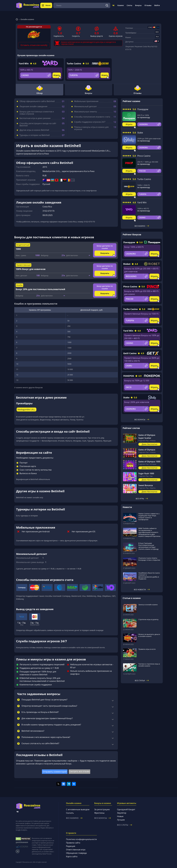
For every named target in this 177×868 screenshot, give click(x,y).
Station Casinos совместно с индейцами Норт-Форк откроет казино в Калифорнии (149, 517)
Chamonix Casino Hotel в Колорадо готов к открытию (149, 559)
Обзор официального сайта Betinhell (37, 101)
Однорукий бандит (126, 809)
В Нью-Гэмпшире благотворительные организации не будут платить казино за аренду (148, 546)
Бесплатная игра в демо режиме (35, 118)
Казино (121, 5)
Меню (46, 5)
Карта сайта (72, 856)
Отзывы (148, 5)
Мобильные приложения (86, 101)
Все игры (142, 499)
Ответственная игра (76, 850)
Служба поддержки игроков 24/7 (90, 122)
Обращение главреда (76, 853)
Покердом (143, 109)
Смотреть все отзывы (80, 771)
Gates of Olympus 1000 (149, 462)
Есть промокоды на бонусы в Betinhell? (40, 712)
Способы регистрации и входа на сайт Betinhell (38, 124)
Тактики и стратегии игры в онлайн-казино (149, 665)
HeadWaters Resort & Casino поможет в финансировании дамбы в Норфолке (149, 576)
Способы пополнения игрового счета (92, 117)
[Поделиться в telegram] (69, 784)
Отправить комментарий (55, 772)
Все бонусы (142, 420)
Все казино (142, 226)
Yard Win (24, 63)
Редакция (71, 846)
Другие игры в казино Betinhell (34, 130)
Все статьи (142, 680)
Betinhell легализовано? (33, 731)
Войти (157, 5)
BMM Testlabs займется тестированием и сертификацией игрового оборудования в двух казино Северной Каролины (149, 532)
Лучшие (121, 820)
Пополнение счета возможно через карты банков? (46, 737)
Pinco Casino (144, 156)
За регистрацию (102, 809)
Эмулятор (122, 813)
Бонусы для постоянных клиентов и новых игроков (37, 113)
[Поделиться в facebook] (64, 784)
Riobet (127, 264)
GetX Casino (130, 353)
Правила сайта (73, 843)
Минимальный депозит (86, 106)
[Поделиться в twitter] (58, 784)
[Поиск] (107, 5)
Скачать (70, 813)
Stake (140, 133)
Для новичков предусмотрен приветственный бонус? (47, 718)
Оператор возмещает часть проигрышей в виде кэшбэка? (49, 706)
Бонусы (138, 5)
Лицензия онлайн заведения (33, 106)
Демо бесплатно (150, 444)
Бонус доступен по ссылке (105, 247)
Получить (105, 253)
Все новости (142, 590)
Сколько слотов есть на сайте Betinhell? (40, 744)
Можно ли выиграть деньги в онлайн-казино (149, 635)
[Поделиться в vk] (74, 784)
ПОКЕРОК (129, 376)
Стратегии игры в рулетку (148, 619)
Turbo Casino (74, 63)
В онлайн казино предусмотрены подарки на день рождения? (51, 725)
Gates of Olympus (147, 450)
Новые (120, 816)
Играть (57, 75)
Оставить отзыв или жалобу (34, 45)
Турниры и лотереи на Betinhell (35, 135)
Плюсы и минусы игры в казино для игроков (91, 128)
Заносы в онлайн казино (148, 605)
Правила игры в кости (147, 649)
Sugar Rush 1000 (146, 473)
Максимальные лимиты (86, 112)
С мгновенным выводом (78, 809)
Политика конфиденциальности (81, 839)
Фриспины (99, 813)
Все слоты (125, 825)
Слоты (129, 5)
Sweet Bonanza (146, 485)
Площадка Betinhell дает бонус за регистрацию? (44, 700)
